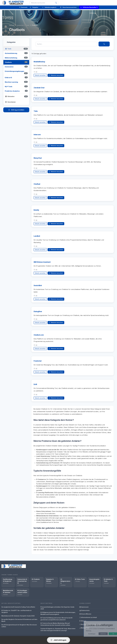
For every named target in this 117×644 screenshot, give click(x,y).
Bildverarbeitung (11, 58)
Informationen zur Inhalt (88, 617)
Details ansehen (40, 75)
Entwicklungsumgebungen (14, 71)
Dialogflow (38, 313)
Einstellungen (87, 634)
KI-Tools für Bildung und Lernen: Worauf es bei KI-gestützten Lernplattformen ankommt (57, 619)
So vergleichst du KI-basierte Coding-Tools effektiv (18, 607)
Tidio (36, 113)
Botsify (36, 211)
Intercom (37, 136)
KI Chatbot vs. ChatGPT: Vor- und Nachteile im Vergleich (16, 611)
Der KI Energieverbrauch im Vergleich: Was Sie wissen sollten (19, 626)
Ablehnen (98, 634)
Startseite (12, 25)
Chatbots (8, 62)
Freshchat (38, 362)
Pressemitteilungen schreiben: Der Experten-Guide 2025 (57, 608)
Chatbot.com (39, 336)
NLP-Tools (9, 87)
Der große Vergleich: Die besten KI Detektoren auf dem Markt (19, 620)
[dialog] (97, 629)
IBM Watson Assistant (42, 263)
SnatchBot (38, 287)
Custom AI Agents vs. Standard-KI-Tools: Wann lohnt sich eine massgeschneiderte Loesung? (58, 630)
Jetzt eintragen (58, 640)
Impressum (84, 607)
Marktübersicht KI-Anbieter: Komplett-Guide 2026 (18, 616)
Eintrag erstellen (16, 110)
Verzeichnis (20, 25)
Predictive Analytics (12, 91)
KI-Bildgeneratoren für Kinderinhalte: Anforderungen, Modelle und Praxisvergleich (58, 613)
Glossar (83, 621)
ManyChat (38, 159)
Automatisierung (11, 53)
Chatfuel (37, 185)
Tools (28, 25)
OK (108, 634)
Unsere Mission (85, 614)
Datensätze (9, 67)
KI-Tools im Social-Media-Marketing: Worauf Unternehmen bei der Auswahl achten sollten (55, 624)
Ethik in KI (8, 78)
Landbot (37, 237)
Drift (35, 386)
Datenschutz (85, 610)
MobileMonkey (39, 62)
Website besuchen (56, 75)
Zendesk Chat (39, 89)
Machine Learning (11, 82)
